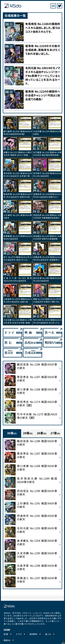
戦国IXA (7, 640)
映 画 (6, 634)
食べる (48, 634)
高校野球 (33, 634)
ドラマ (19, 634)
